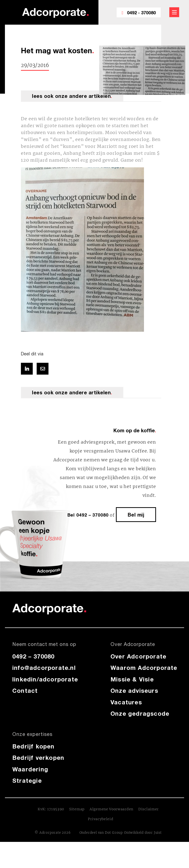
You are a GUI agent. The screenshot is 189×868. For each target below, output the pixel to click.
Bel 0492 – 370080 (88, 515)
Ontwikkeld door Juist (143, 833)
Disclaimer (149, 809)
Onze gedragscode (140, 713)
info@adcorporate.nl (44, 668)
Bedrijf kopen (33, 746)
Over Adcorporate (138, 656)
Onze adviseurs (134, 691)
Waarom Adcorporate (144, 668)
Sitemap (77, 809)
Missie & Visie (132, 679)
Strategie (27, 781)
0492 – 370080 (33, 656)
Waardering (30, 769)
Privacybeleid (101, 819)
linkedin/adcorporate (45, 679)
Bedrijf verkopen (38, 758)
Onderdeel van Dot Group (101, 833)
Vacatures (126, 702)
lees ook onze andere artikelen (72, 96)
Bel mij (136, 515)
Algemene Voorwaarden (111, 809)
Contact (25, 691)
